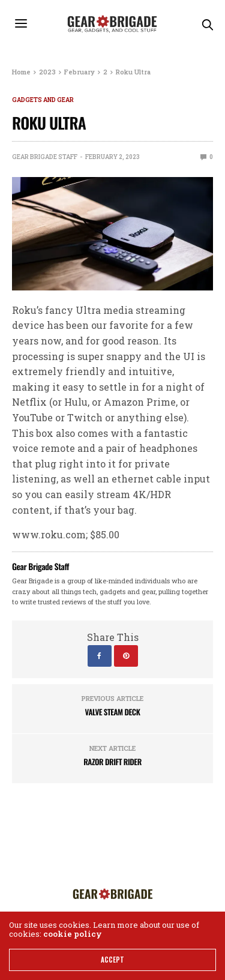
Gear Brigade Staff (45, 157)
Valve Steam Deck (113, 712)
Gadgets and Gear (43, 100)
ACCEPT (112, 960)
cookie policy (73, 934)
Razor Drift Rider (112, 762)
